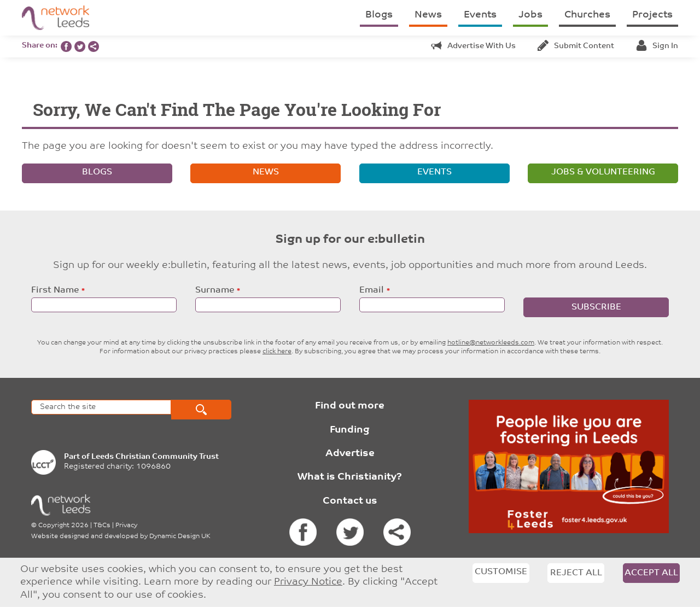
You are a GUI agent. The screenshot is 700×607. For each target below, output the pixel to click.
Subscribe (596, 307)
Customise (501, 572)
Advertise (350, 454)
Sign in (657, 46)
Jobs (530, 15)
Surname (215, 290)
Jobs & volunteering (603, 172)
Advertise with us (473, 46)
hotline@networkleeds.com (491, 343)
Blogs (379, 15)
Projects (652, 15)
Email (372, 290)
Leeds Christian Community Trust (155, 457)
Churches (587, 15)
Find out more (350, 406)
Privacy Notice (308, 582)
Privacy (126, 526)
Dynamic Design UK (180, 536)
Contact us (350, 501)
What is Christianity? (350, 477)
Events (480, 15)
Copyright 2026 (63, 526)
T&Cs (102, 526)
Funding (350, 430)
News (428, 15)
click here (277, 352)
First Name (55, 290)
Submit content (576, 46)
